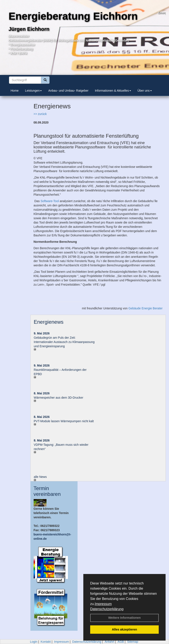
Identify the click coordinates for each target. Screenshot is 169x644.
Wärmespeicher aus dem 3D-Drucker (59, 398)
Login (34, 642)
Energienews (49, 322)
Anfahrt (109, 642)
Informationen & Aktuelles (113, 91)
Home (15, 91)
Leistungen (34, 91)
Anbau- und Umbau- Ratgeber (68, 91)
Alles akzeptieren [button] (124, 629)
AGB (121, 642)
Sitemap (133, 642)
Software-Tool (50, 201)
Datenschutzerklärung (107, 609)
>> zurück (40, 114)
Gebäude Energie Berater (145, 308)
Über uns (145, 91)
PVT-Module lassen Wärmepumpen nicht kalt (64, 421)
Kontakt (46, 642)
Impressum (103, 604)
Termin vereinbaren (47, 491)
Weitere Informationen (124, 618)
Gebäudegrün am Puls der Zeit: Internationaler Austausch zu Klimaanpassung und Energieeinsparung (64, 342)
